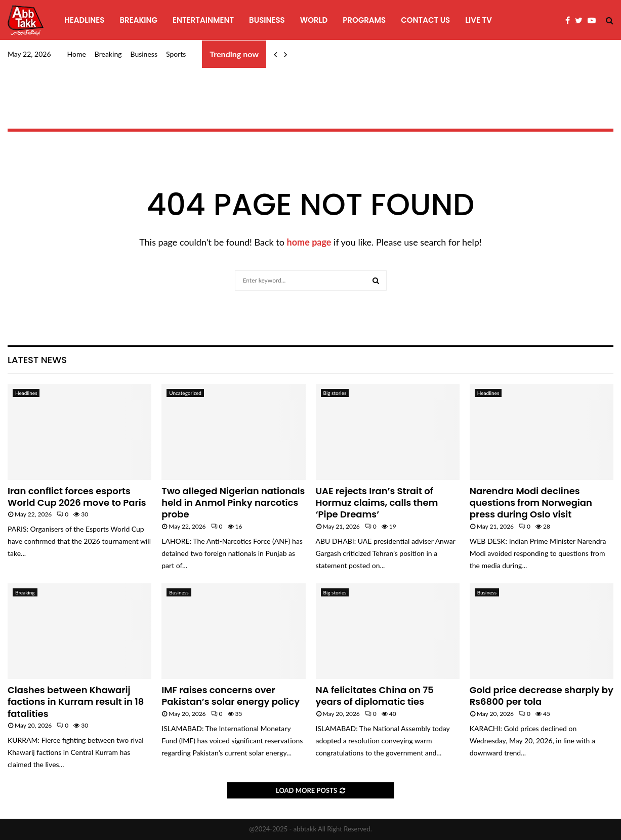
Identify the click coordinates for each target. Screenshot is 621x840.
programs (364, 20)
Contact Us (425, 20)
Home (77, 54)
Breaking (138, 20)
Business (267, 20)
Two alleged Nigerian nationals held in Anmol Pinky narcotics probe (233, 503)
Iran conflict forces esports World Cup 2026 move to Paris (77, 497)
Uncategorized (185, 393)
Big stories (335, 393)
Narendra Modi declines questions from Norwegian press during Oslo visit (531, 503)
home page (309, 242)
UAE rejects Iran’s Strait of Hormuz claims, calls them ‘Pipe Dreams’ (377, 503)
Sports (176, 54)
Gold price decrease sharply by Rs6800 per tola (542, 696)
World (314, 20)
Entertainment (203, 20)
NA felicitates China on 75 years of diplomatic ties (375, 696)
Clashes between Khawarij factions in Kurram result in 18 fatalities (76, 702)
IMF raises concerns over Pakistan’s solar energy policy (231, 696)
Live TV (479, 20)
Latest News (37, 360)
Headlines (84, 20)
